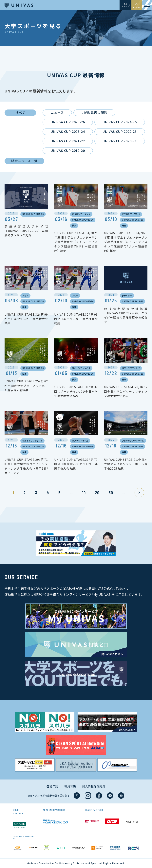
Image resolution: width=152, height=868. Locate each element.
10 (84, 493)
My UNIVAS (137, 5)
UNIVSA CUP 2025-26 (68, 122)
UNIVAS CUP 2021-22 (68, 141)
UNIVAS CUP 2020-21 (120, 141)
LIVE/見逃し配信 (94, 112)
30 (111, 493)
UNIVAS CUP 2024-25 (120, 122)
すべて (20, 112)
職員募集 (70, 786)
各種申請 (52, 786)
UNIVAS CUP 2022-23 (120, 131)
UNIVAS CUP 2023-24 (68, 131)
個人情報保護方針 (94, 786)
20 (97, 493)
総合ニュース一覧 (24, 161)
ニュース (57, 112)
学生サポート (125, 5)
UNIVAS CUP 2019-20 (68, 150)
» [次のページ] (139, 493)
